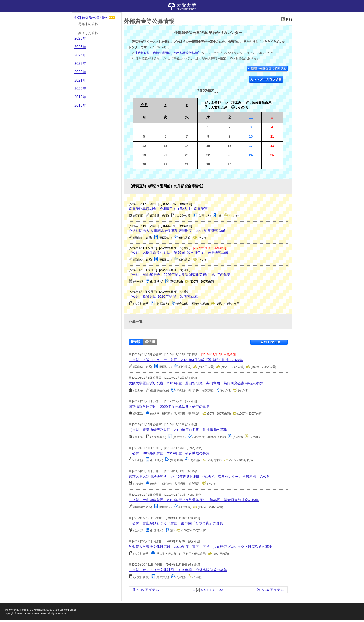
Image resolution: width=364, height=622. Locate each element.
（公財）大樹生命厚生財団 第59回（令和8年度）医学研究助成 (179, 252)
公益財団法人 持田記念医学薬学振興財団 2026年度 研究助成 (177, 231)
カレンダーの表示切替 (266, 79)
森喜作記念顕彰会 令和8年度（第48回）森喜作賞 (168, 209)
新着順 (135, 342)
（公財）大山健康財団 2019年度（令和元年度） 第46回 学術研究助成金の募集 (194, 500)
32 (221, 590)
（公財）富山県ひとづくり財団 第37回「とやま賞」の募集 (178, 523)
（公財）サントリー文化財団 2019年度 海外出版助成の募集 (178, 570)
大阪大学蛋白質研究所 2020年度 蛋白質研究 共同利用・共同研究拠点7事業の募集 (196, 383)
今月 (144, 105)
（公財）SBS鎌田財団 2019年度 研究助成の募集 (169, 453)
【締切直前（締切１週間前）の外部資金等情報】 (168, 53)
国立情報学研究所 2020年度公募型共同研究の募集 (169, 406)
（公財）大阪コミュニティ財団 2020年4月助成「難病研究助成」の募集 (186, 360)
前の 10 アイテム (146, 590)
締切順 (150, 342)
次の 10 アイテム (271, 590)
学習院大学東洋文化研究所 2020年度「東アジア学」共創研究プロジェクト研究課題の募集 (200, 547)
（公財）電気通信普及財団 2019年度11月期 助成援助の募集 (178, 430)
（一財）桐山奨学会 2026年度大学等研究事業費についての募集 (179, 275)
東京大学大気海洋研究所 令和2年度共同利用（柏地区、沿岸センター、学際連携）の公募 (199, 476)
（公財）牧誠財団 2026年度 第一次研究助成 (163, 296)
